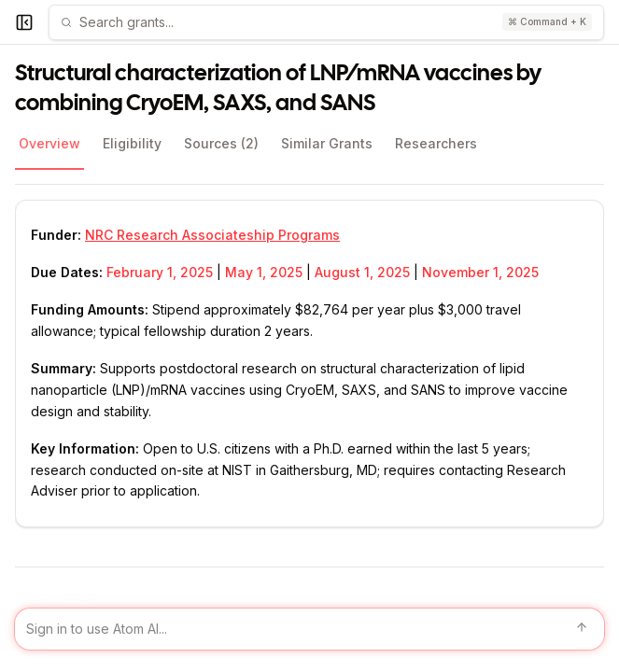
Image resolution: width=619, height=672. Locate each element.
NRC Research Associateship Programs (212, 235)
